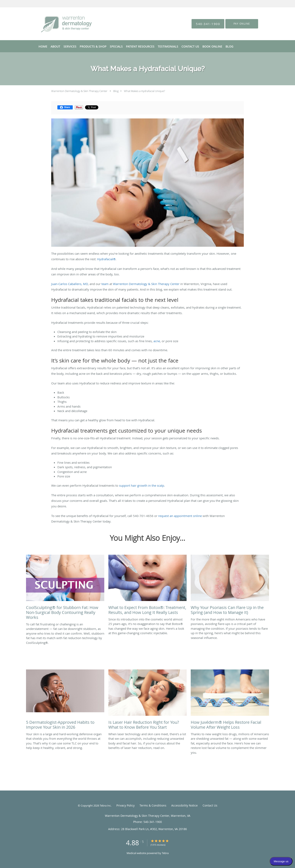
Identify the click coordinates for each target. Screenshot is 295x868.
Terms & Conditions (153, 805)
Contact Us (210, 805)
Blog (116, 91)
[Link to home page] (60, 24)
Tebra (165, 853)
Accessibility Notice (184, 805)
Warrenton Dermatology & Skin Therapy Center (79, 91)
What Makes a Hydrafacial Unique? (144, 91)
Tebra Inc (105, 806)
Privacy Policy (125, 805)
